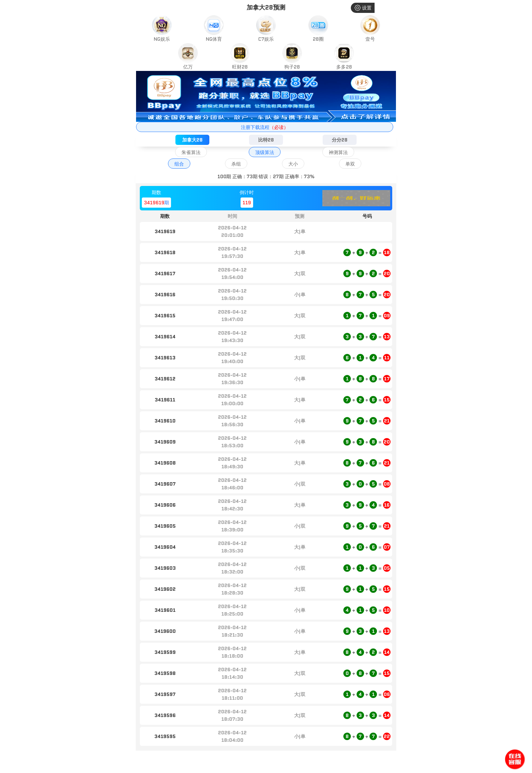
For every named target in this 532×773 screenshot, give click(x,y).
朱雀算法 (191, 152)
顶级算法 (265, 152)
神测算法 (338, 152)
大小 (293, 164)
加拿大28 (192, 140)
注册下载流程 (265, 127)
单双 (350, 164)
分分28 (340, 140)
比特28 (266, 140)
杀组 (236, 164)
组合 (179, 164)
